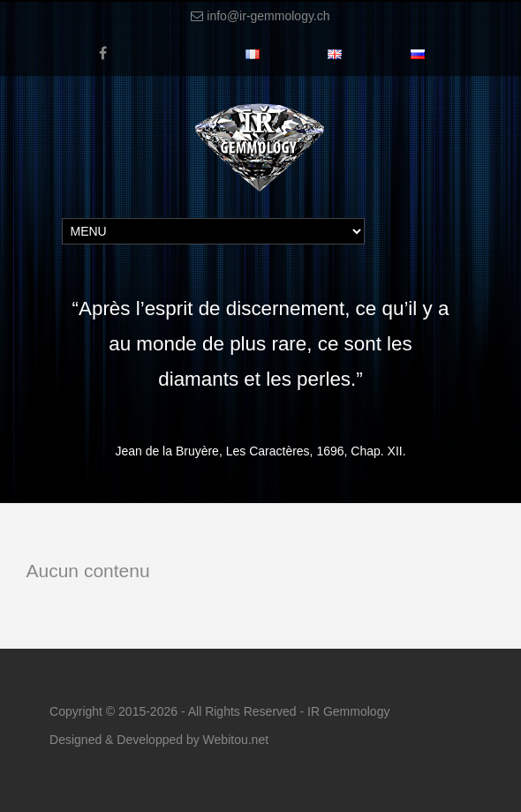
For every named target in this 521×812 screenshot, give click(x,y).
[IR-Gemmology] (260, 115)
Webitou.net (236, 740)
